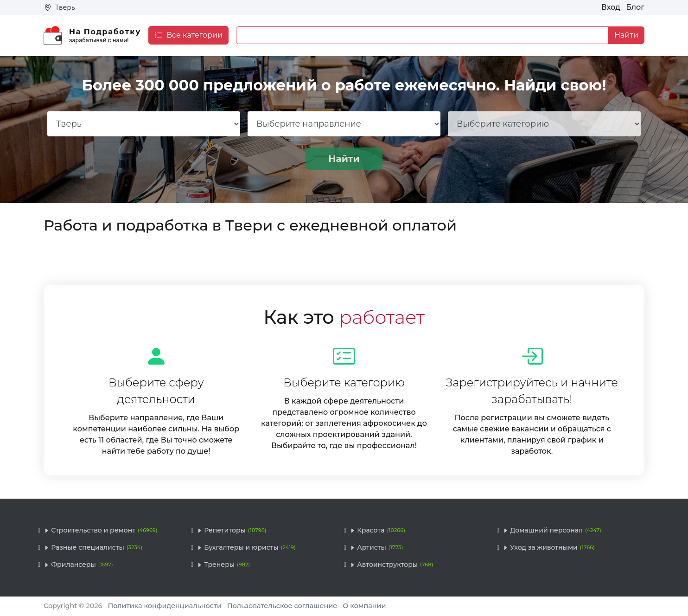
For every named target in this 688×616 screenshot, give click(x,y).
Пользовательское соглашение (282, 606)
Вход (611, 7)
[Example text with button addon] (422, 35)
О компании (364, 606)
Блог (635, 7)
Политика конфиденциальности (165, 606)
